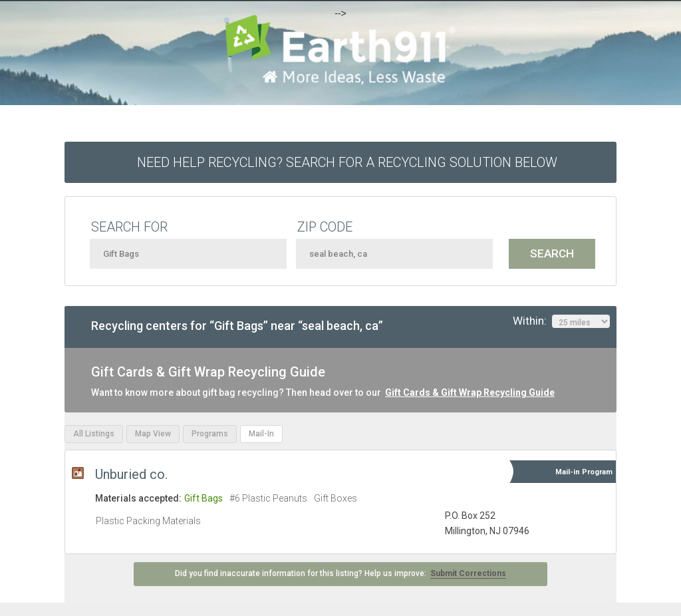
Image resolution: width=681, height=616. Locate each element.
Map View (153, 434)
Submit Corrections (468, 573)
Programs (210, 434)
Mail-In (261, 434)
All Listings (94, 434)
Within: (561, 321)
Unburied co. (131, 474)
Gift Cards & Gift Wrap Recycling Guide (470, 392)
